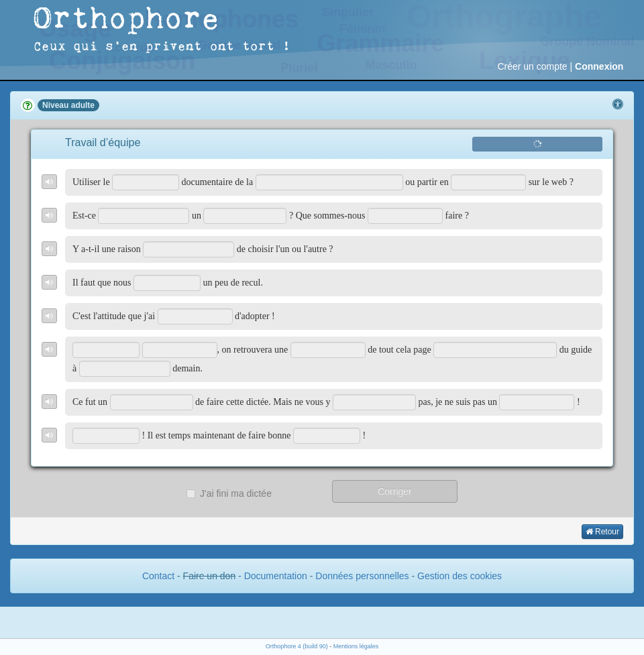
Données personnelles (362, 576)
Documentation (276, 576)
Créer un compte (532, 66)
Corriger (395, 491)
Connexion (599, 66)
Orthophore (127, 20)
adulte (83, 105)
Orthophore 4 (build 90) (297, 646)
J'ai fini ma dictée (229, 493)
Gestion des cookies (460, 576)
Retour (602, 532)
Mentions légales (356, 646)
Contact (158, 576)
